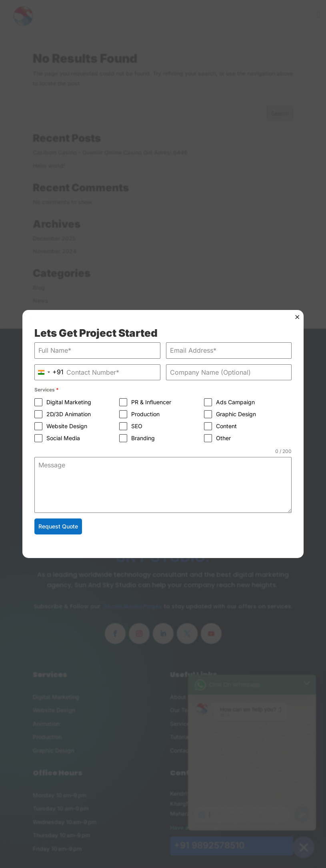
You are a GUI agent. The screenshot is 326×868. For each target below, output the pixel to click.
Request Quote (58, 526)
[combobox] (49, 372)
